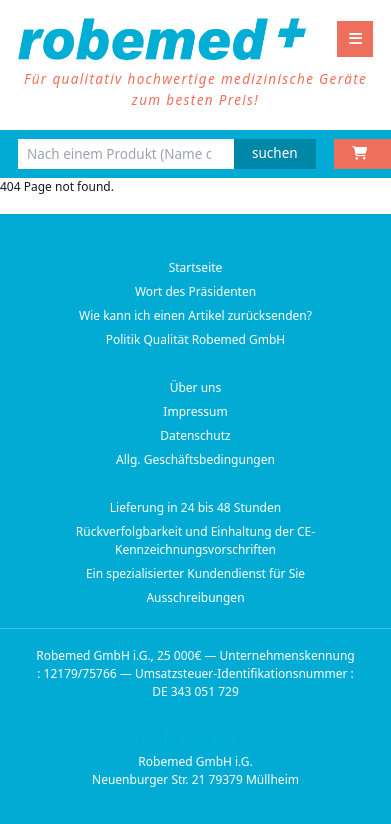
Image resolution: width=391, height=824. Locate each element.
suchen (275, 153)
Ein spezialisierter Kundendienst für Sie (195, 573)
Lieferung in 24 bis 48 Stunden (195, 507)
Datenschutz (195, 435)
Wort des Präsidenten (195, 291)
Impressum (195, 411)
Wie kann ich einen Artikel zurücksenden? (195, 315)
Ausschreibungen (195, 597)
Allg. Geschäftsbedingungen (195, 459)
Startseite (196, 267)
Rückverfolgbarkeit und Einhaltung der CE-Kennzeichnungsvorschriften (195, 540)
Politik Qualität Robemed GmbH (196, 339)
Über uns (196, 387)
